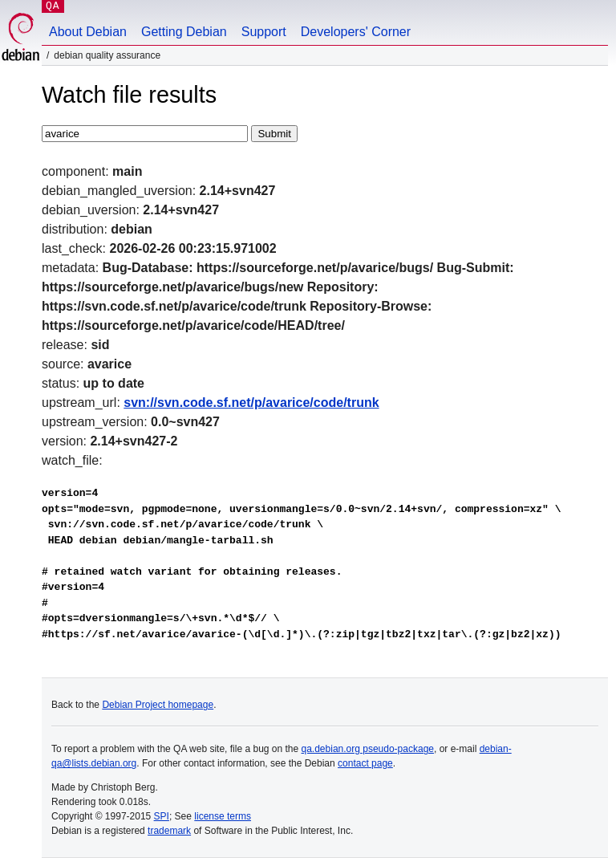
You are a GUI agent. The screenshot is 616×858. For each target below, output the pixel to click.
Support (264, 32)
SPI (162, 816)
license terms (223, 816)
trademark (169, 831)
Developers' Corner (356, 32)
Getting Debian (184, 32)
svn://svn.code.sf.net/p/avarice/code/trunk (251, 403)
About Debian (88, 32)
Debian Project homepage (158, 705)
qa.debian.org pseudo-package (368, 749)
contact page (365, 763)
